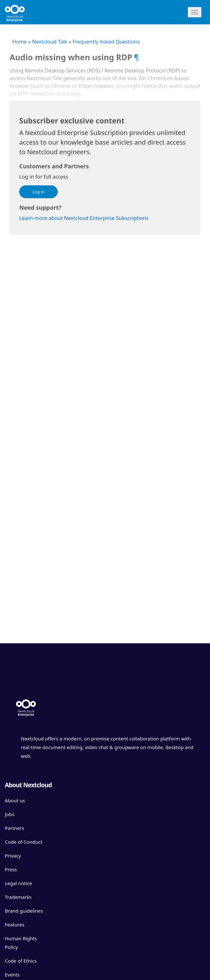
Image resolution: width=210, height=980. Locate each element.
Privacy (13, 856)
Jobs (10, 814)
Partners (14, 828)
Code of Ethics (21, 961)
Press (11, 869)
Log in (38, 192)
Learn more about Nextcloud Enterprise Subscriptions (84, 218)
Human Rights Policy (21, 943)
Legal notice (18, 883)
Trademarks (18, 897)
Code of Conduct (24, 842)
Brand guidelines (24, 911)
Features (15, 925)
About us (15, 800)
